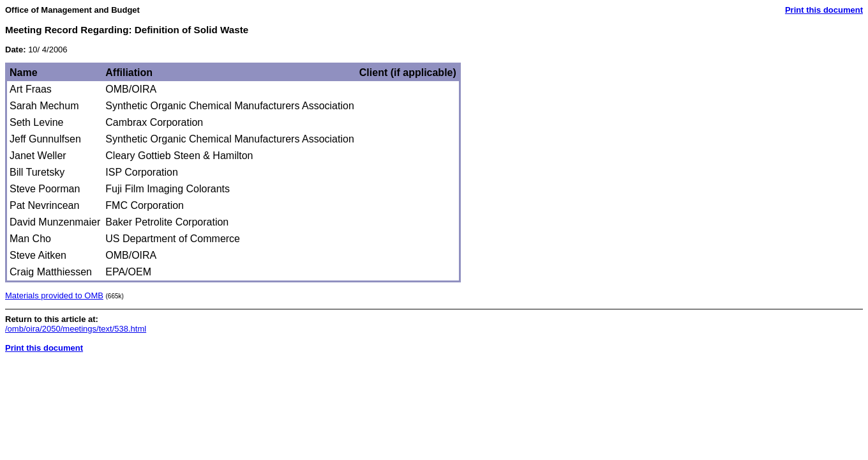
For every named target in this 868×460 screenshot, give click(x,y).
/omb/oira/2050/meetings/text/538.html (76, 329)
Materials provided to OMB (54, 295)
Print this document (824, 10)
